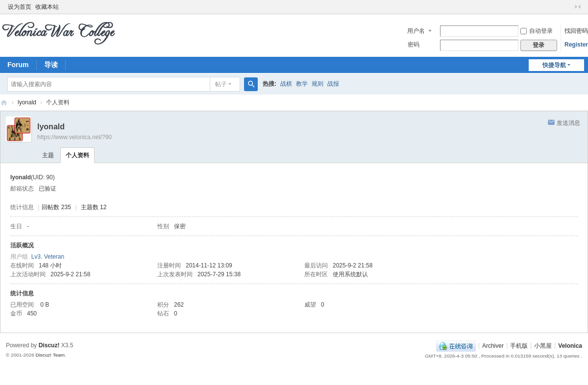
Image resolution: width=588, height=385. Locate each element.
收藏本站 (47, 7)
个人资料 (77, 155)
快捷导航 (554, 65)
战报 (333, 84)
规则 (318, 84)
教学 (302, 84)
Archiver (493, 345)
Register (576, 45)
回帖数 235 (56, 207)
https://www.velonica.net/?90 (74, 137)
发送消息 (568, 123)
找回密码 (576, 31)
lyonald (27, 102)
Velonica (570, 345)
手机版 (519, 345)
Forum (18, 65)
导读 (51, 65)
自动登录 (537, 31)
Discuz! (49, 345)
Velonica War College (4, 103)
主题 (48, 155)
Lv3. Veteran (48, 257)
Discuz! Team (50, 355)
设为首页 (20, 7)
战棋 (286, 84)
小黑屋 (543, 345)
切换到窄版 (578, 7)
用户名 (416, 31)
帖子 (221, 84)
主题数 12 (94, 207)
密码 (414, 45)
